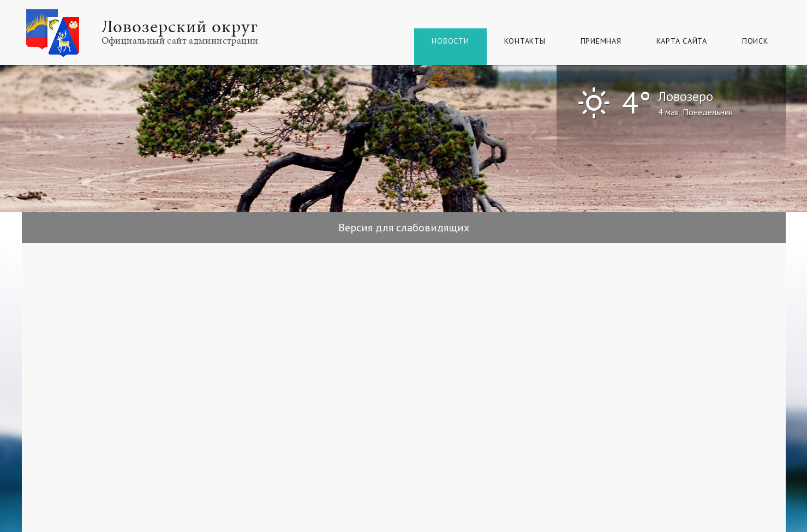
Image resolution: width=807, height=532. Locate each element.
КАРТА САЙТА (682, 41)
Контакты (525, 41)
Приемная (601, 41)
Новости (450, 41)
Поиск (755, 41)
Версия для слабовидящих (404, 228)
